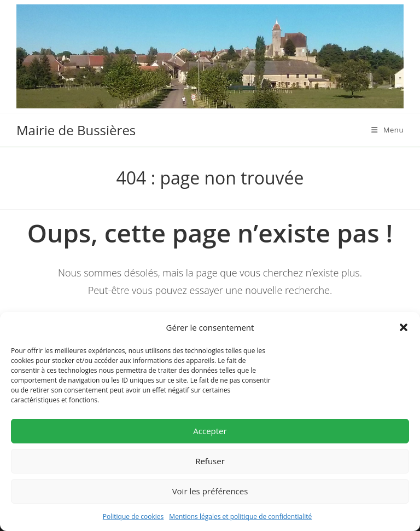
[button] (404, 327)
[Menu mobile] (387, 130)
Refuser (210, 461)
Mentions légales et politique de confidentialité (240, 516)
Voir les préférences (210, 491)
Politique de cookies (133, 516)
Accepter (210, 431)
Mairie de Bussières (76, 130)
